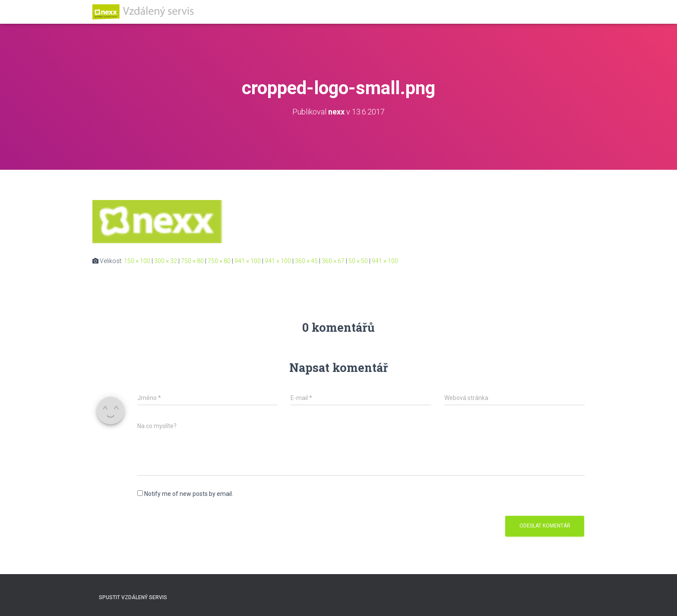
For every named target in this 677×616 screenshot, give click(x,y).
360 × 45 (306, 261)
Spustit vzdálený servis (133, 597)
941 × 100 (248, 261)
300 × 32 (166, 261)
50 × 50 (358, 261)
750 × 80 (192, 261)
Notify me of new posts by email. (189, 494)
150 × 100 (137, 261)
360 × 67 (333, 261)
